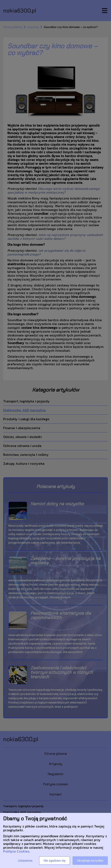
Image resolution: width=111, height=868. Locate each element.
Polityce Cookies (16, 851)
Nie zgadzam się (55, 861)
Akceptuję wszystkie (90, 861)
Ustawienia (25, 861)
